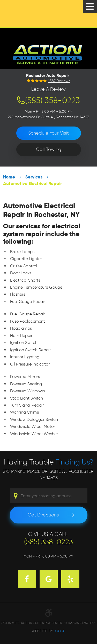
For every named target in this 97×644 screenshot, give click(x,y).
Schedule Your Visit (48, 133)
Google (49, 579)
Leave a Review (48, 89)
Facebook (27, 579)
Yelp (70, 579)
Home (9, 177)
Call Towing (49, 149)
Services (34, 177)
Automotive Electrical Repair (32, 184)
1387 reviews (59, 81)
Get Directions (43, 515)
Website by (49, 631)
